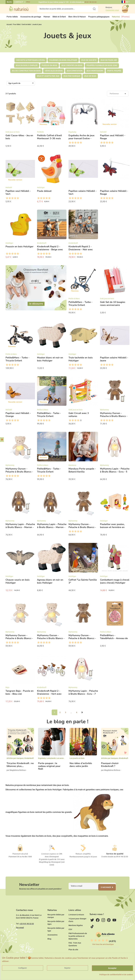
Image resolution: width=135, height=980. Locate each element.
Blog (9, 2)
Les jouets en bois (77, 760)
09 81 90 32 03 (90, 2)
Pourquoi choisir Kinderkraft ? (110, 767)
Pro (28, 2)
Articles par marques (15, 760)
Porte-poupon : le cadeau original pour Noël (49, 768)
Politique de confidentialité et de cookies (116, 975)
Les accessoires (63, 760)
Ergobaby (42, 760)
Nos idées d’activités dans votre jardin (81, 767)
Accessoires (52, 943)
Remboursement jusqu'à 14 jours (83, 859)
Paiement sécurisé (20, 856)
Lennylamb (51, 760)
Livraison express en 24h (52, 856)
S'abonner (109, 891)
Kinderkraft (29, 760)
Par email (20, 935)
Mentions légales (76, 933)
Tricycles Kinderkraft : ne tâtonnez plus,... (20, 767)
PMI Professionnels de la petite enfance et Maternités (78, 944)
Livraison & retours (76, 923)
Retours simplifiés (83, 856)
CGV (70, 937)
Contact (19, 2)
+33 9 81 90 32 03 (27, 932)
